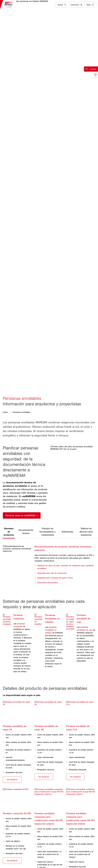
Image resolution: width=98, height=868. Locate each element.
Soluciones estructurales (47, 583)
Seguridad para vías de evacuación (52, 573)
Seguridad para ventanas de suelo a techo (55, 578)
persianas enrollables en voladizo (51, 630)
